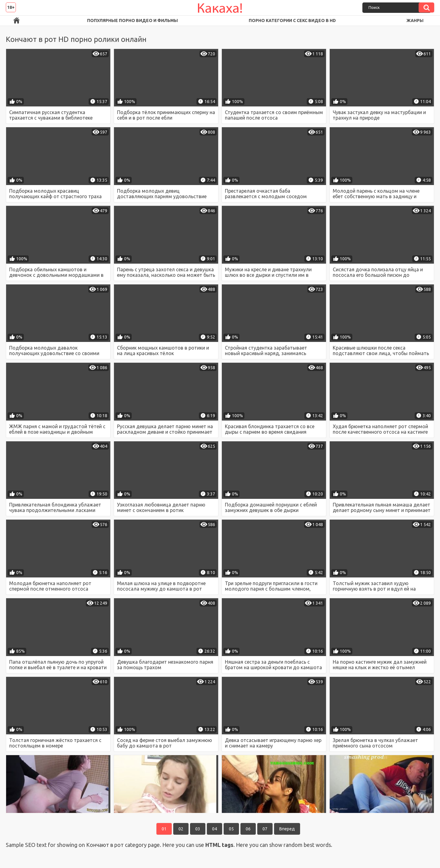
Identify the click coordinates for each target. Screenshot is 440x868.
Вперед (287, 829)
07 (265, 829)
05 (231, 829)
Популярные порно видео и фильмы (132, 20)
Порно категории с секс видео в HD (292, 20)
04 (215, 829)
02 (181, 829)
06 (248, 829)
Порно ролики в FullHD (16, 21)
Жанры (415, 20)
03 (198, 829)
